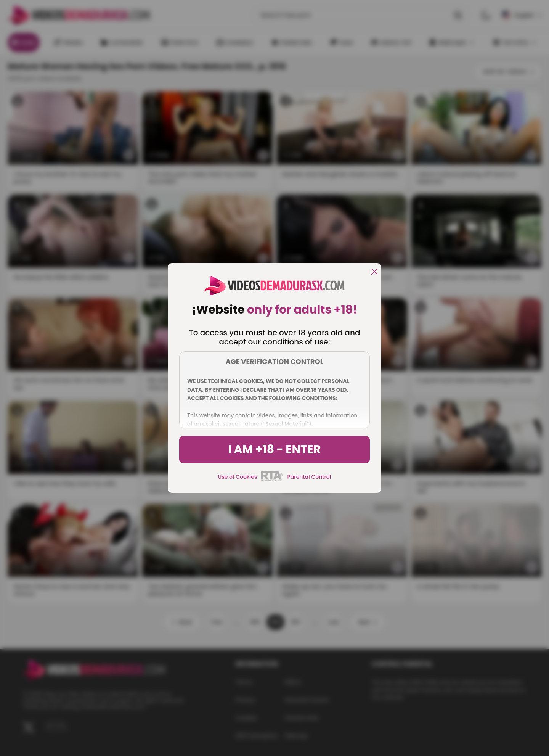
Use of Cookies (238, 477)
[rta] (272, 480)
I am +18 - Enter (274, 449)
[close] (374, 272)
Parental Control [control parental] (309, 477)
